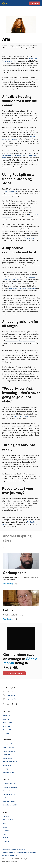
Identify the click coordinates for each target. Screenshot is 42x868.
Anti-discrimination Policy (9, 855)
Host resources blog (9, 801)
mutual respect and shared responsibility (22, 288)
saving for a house (11, 191)
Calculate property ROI (10, 787)
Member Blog (7, 765)
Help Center (6, 841)
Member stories (8, 758)
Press (4, 834)
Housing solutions (8, 744)
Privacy (11, 850)
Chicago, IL (6, 733)
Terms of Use (33, 852)
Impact (5, 823)
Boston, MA (6, 726)
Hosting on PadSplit (9, 784)
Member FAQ (7, 755)
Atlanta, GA (6, 716)
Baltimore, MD (7, 723)
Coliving (5, 769)
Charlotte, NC (7, 730)
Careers (5, 827)
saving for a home (28, 238)
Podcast (5, 838)
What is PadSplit (8, 820)
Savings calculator (8, 747)
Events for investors (9, 794)
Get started (35, 3)
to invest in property (22, 416)
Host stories (7, 798)
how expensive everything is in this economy (20, 341)
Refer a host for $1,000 (10, 805)
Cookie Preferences (20, 850)
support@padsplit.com (14, 699)
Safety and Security (9, 772)
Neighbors (6, 831)
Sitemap (4, 850)
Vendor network (8, 791)
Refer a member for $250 (10, 762)
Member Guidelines (9, 751)
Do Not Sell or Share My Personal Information (15, 852)
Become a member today (14, 673)
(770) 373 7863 (12, 695)
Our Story (6, 816)
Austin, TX (6, 719)
